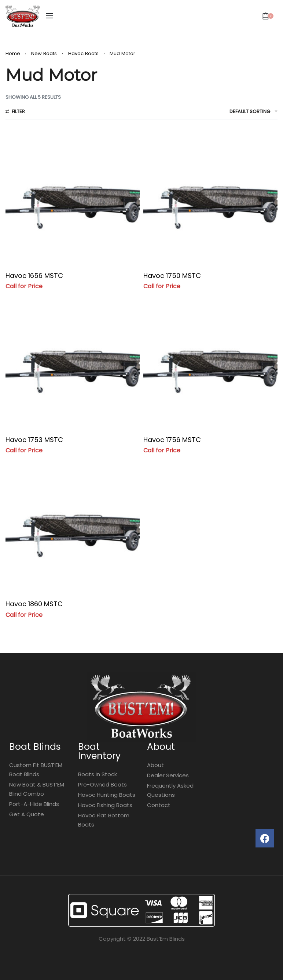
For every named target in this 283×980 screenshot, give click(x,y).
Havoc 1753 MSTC (34, 440)
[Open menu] (49, 16)
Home (13, 53)
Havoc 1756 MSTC (172, 440)
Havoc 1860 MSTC (34, 604)
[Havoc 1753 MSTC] (73, 361)
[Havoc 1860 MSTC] (73, 525)
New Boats (44, 53)
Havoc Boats (83, 53)
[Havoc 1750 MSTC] (210, 197)
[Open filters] (15, 112)
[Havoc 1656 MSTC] (73, 197)
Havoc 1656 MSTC (34, 276)
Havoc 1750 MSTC (172, 276)
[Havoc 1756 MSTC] (210, 361)
